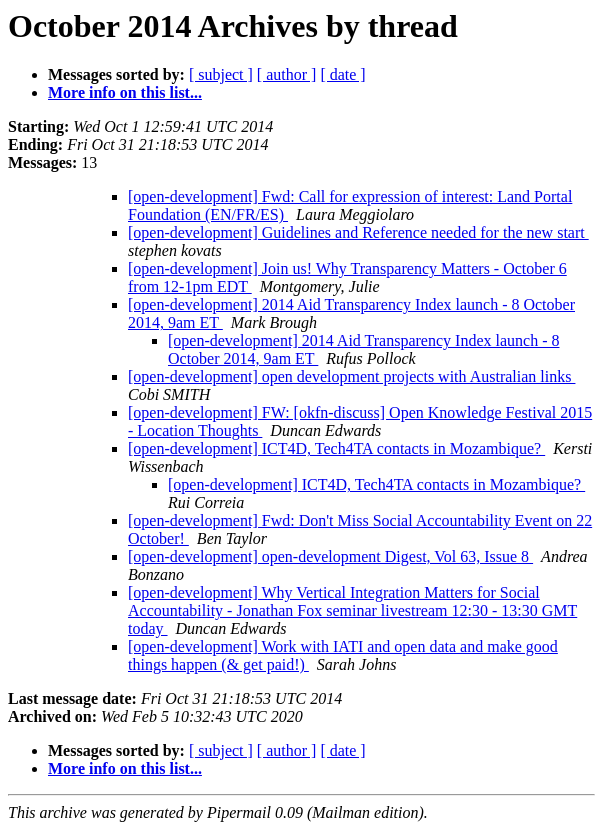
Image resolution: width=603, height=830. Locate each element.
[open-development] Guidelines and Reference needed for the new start (358, 232)
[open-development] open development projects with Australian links (351, 376)
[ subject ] (221, 74)
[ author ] (287, 74)
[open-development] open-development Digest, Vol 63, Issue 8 (330, 556)
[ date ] (342, 74)
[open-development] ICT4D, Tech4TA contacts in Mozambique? (336, 448)
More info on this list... (125, 92)
